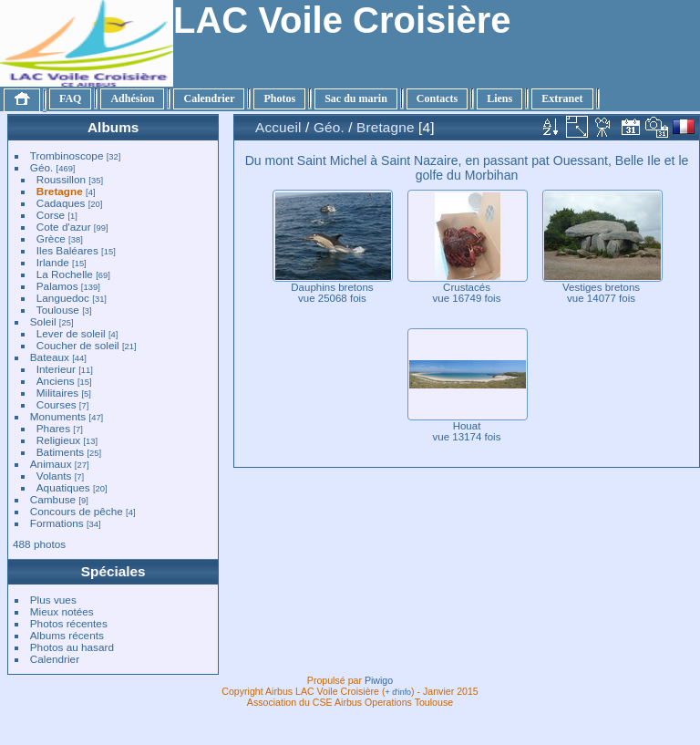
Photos (279, 98)
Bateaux (50, 357)
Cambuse (53, 499)
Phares (53, 428)
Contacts (437, 98)
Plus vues (53, 600)
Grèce (51, 238)
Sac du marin (356, 98)
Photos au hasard (72, 647)
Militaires (57, 393)
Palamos (57, 286)
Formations (57, 523)
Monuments (58, 416)
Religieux (58, 440)
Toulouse (58, 310)
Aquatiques (63, 487)
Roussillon (61, 179)
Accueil (278, 127)
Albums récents (67, 635)
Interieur (56, 369)
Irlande (53, 262)
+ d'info (399, 692)
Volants (54, 476)
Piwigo (379, 680)
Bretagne (60, 191)
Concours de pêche (77, 511)
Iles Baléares (67, 250)
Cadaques (61, 203)
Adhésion (132, 98)
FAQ (70, 98)
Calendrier (209, 98)
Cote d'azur (64, 227)
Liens (499, 98)
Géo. (42, 167)
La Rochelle (65, 274)
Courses (57, 404)
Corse (51, 215)
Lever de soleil (71, 333)
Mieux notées (62, 611)
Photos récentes (69, 623)
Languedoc (63, 298)
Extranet (562, 98)
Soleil (43, 321)
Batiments (60, 452)
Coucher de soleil (78, 345)
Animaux (51, 464)
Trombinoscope (67, 155)
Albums (113, 127)
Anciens (56, 381)
